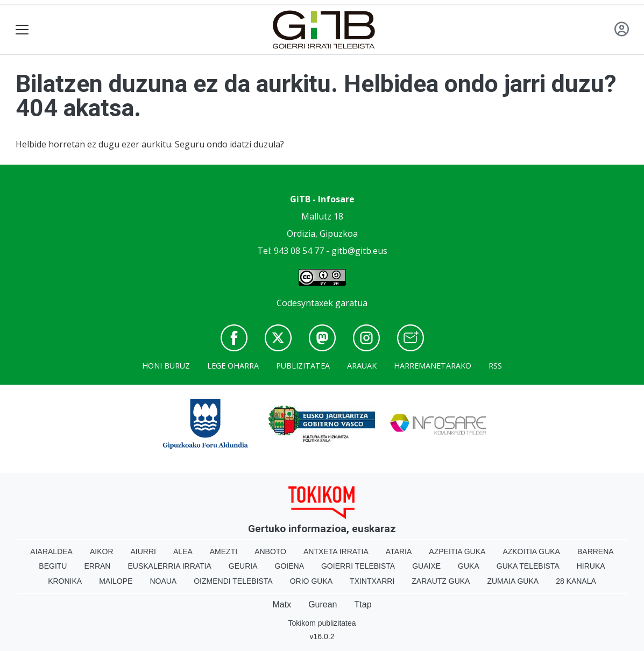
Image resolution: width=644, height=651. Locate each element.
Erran (97, 566)
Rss (495, 366)
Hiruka (591, 566)
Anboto (270, 551)
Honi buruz (166, 366)
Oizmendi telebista (233, 581)
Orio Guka (311, 581)
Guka (469, 566)
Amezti (224, 551)
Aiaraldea (51, 551)
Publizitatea (303, 366)
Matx (282, 604)
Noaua (163, 581)
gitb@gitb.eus (359, 251)
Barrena (596, 551)
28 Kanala (576, 581)
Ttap (363, 604)
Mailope (116, 581)
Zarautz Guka (441, 581)
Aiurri (143, 551)
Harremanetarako (433, 366)
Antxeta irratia (336, 551)
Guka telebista (528, 566)
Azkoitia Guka (531, 551)
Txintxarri (372, 581)
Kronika (65, 581)
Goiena (289, 566)
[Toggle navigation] (22, 30)
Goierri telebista (358, 566)
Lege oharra (233, 366)
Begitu (53, 566)
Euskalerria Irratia (169, 566)
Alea (183, 551)
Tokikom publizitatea (322, 623)
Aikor (102, 551)
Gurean (323, 604)
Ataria (399, 551)
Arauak (362, 366)
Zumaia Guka (513, 581)
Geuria (243, 566)
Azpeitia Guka (457, 551)
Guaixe (426, 566)
